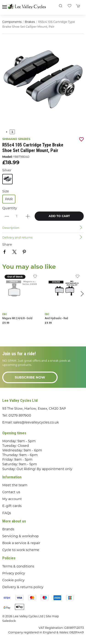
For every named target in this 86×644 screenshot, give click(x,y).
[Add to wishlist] (35, 278)
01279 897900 (20, 415)
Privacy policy (14, 573)
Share (7, 244)
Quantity (10, 208)
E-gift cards (12, 506)
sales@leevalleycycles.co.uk (36, 422)
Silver (7, 170)
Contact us (11, 492)
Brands (8, 529)
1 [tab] (12, 132)
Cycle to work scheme (21, 550)
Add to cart (59, 216)
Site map (52, 616)
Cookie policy (13, 580)
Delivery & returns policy (23, 587)
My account (12, 499)
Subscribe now (30, 377)
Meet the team (15, 485)
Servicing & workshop (21, 536)
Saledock (9, 621)
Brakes (30, 22)
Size (6, 191)
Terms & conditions (18, 566)
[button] (5, 7)
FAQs (7, 513)
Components (12, 22)
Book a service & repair (21, 543)
